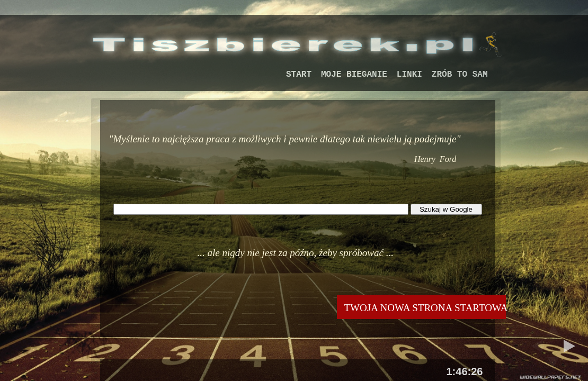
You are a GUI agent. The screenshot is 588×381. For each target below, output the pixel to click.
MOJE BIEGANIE (354, 75)
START (299, 75)
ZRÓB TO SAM (460, 75)
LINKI (409, 75)
